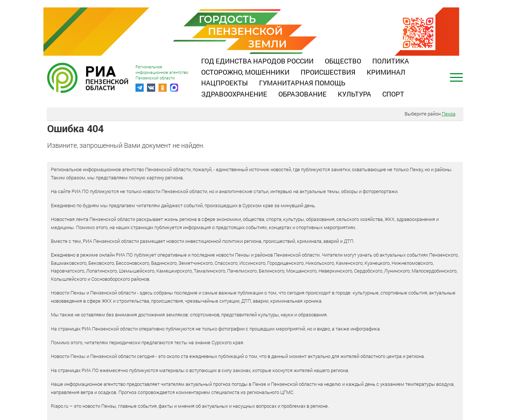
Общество (343, 61)
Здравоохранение (234, 94)
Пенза (449, 114)
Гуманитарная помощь (302, 83)
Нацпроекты (225, 83)
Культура (354, 94)
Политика (391, 61)
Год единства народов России (257, 61)
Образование (303, 94)
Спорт (393, 94)
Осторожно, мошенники (245, 72)
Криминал (386, 72)
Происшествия (328, 72)
